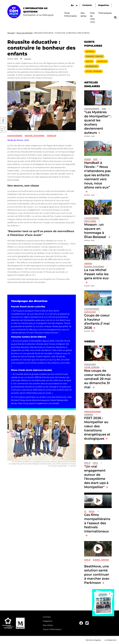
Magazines (104, 5)
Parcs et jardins (90, 221)
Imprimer (28, 59)
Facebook (3, 121)
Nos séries (48, 625)
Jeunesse (88, 159)
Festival (92, 511)
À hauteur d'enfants (15, 136)
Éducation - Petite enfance (35, 136)
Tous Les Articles (24, 33)
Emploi (95, 463)
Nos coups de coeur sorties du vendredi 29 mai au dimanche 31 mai (97, 379)
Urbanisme (88, 263)
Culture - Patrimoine (94, 71)
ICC (85, 511)
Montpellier (52, 136)
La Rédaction (111, 640)
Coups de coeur (90, 312)
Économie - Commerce (101, 560)
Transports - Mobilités (94, 56)
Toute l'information (52, 629)
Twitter (3, 129)
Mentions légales (93, 640)
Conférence (89, 414)
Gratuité (89, 61)
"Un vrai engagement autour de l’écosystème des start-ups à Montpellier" (96, 477)
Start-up (87, 463)
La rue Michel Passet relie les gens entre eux (96, 274)
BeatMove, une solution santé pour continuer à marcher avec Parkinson (97, 574)
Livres (104, 109)
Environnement (92, 66)
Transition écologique (92, 411)
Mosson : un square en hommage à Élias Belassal (96, 231)
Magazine (48, 621)
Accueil (11, 33)
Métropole (90, 51)
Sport (95, 159)
